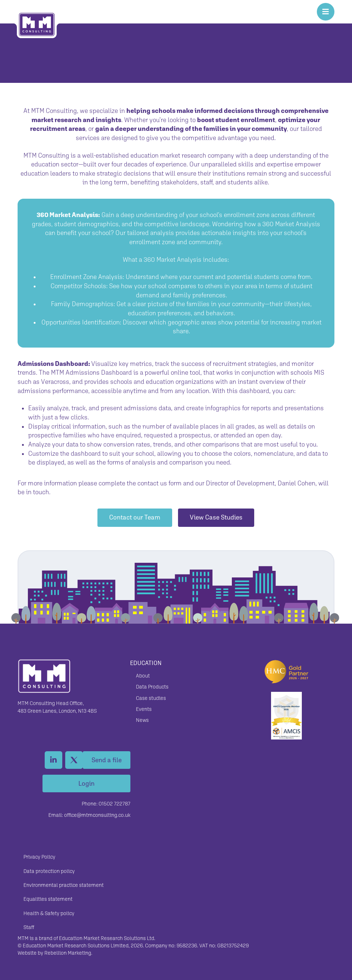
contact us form (160, 483)
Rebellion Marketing (68, 953)
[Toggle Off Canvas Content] (326, 12)
